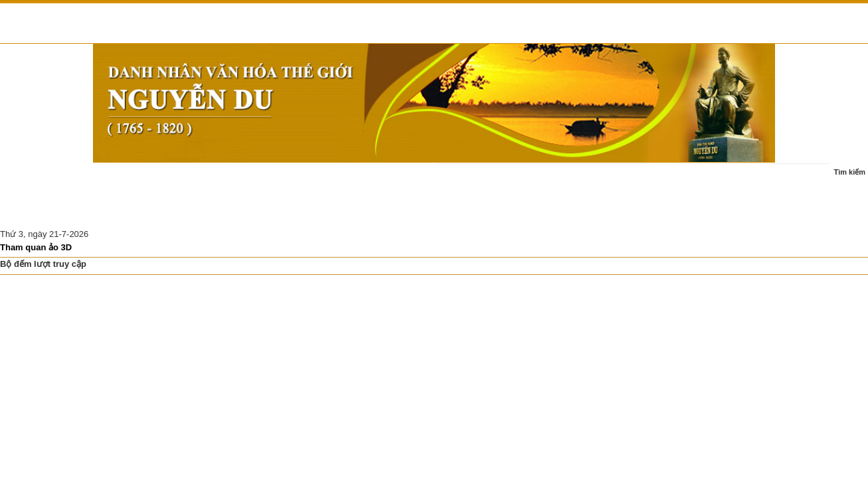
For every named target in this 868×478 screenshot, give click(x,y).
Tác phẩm (263, 179)
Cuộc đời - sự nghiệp (185, 179)
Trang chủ (28, 179)
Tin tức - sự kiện (97, 179)
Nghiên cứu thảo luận (50, 211)
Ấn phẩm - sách (329, 179)
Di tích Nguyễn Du (143, 211)
